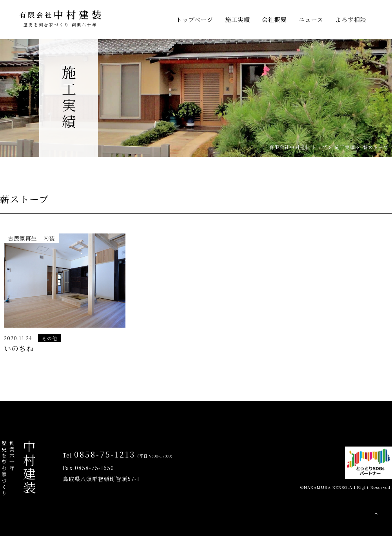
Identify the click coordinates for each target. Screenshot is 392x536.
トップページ (195, 19)
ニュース (311, 19)
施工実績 (238, 19)
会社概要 (274, 19)
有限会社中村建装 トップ (298, 147)
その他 (50, 338)
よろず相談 (351, 19)
